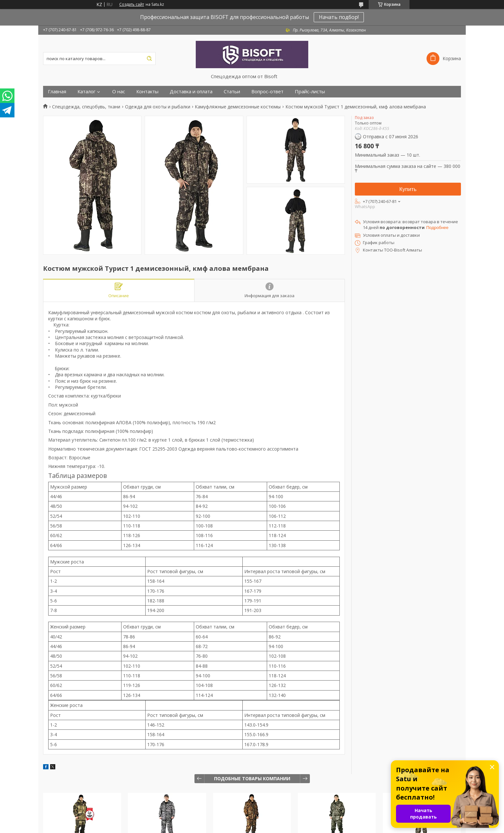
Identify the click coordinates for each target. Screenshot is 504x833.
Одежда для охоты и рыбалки (158, 107)
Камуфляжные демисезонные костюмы (238, 107)
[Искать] (149, 59)
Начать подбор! (339, 17)
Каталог (86, 92)
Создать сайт (132, 5)
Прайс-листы (310, 92)
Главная (57, 92)
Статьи (232, 92)
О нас (119, 92)
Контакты (147, 92)
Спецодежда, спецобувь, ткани (86, 107)
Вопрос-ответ (267, 92)
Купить (408, 189)
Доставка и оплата (191, 92)
